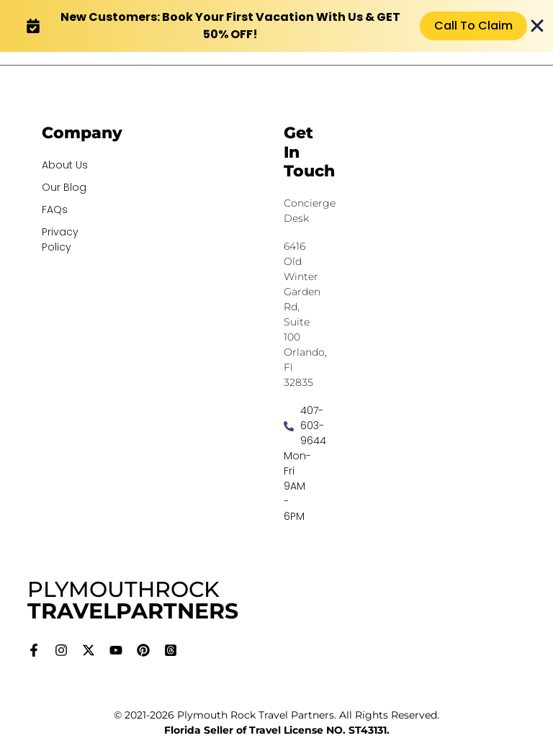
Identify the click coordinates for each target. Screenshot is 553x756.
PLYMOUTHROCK (133, 600)
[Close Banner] (537, 26)
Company (82, 133)
